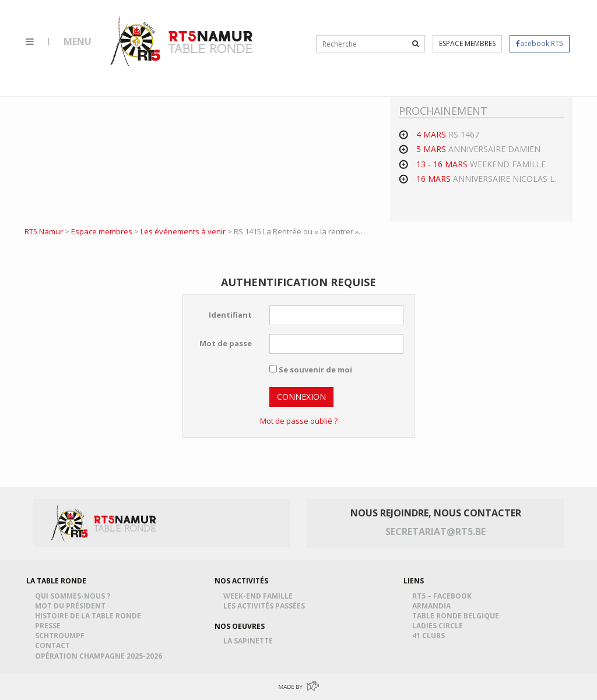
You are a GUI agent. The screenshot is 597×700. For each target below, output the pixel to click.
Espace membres (467, 43)
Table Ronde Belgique (457, 616)
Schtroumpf (62, 636)
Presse (50, 626)
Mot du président (72, 606)
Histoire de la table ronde (90, 616)
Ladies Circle (439, 626)
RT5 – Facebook (444, 596)
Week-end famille (260, 596)
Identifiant (230, 315)
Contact (54, 646)
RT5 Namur (182, 41)
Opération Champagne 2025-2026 (100, 656)
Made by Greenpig (298, 686)
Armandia (433, 606)
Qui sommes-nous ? (74, 596)
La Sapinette (250, 641)
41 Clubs (430, 636)
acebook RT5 (540, 43)
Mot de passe (226, 343)
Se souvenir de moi (311, 370)
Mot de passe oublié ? (299, 421)
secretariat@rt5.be (436, 532)
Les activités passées (266, 606)
